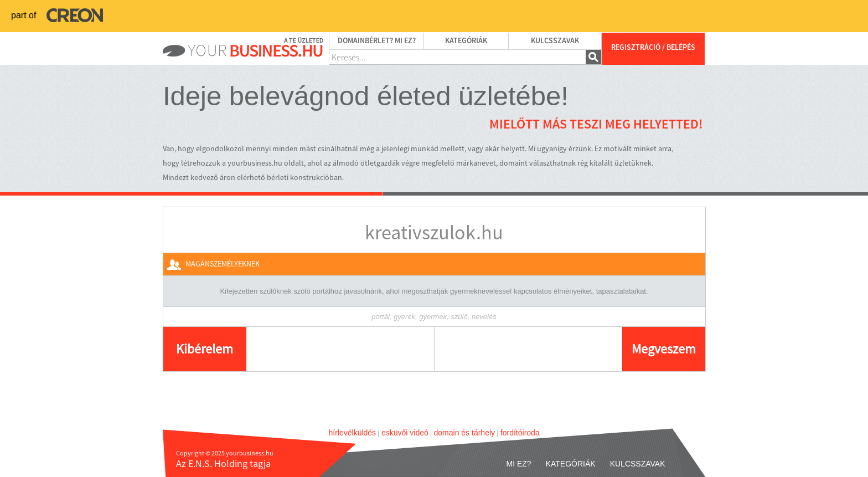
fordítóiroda (520, 433)
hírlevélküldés (353, 433)
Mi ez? (519, 464)
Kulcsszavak (555, 41)
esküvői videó (405, 433)
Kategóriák (466, 41)
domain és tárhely (465, 433)
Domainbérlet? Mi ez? (377, 41)
